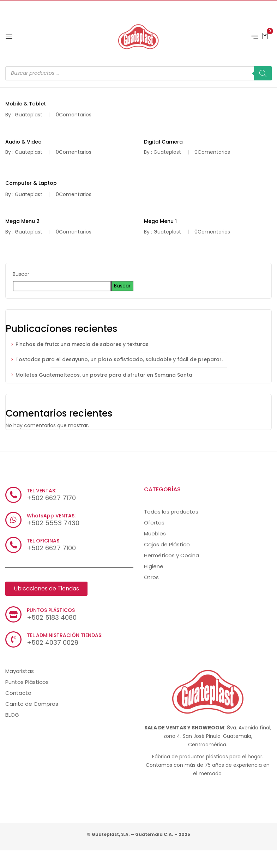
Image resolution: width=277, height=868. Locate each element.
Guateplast (29, 115)
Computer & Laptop (31, 183)
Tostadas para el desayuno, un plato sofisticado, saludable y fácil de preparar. (120, 359)
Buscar (21, 274)
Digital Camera (163, 142)
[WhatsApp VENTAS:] (13, 520)
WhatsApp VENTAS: (51, 516)
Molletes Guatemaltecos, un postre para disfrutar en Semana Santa (104, 375)
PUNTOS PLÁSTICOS (51, 610)
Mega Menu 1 (160, 221)
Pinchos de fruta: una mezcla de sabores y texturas (82, 344)
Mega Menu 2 (22, 221)
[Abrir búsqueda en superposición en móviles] (138, 73)
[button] (265, 36)
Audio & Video (23, 142)
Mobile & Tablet (26, 104)
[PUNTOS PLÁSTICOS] (13, 614)
